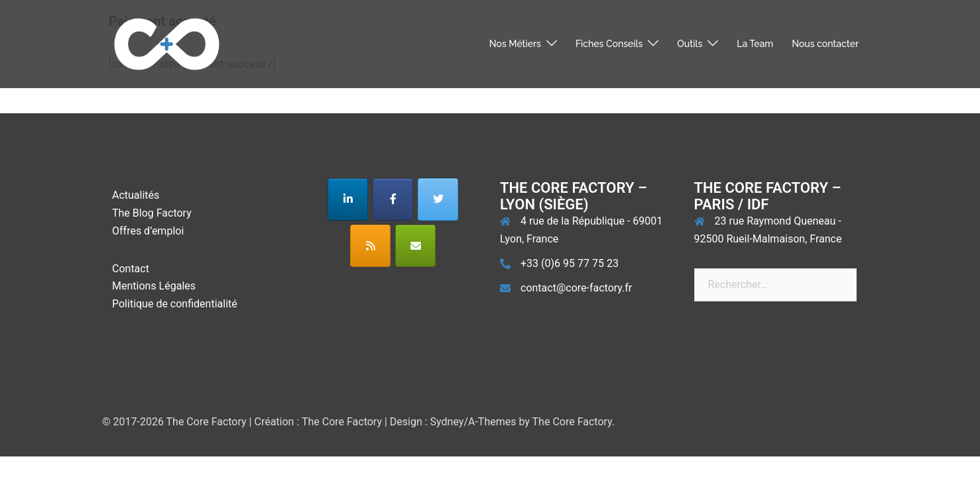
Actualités (136, 195)
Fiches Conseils (609, 44)
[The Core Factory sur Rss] (370, 246)
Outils (690, 44)
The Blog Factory (152, 213)
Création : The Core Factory (318, 422)
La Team (755, 44)
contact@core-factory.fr (576, 288)
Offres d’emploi (148, 231)
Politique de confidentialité (175, 304)
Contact (131, 269)
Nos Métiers (515, 44)
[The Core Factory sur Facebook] (393, 199)
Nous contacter (825, 44)
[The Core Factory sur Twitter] (438, 199)
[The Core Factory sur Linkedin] (348, 199)
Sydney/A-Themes (473, 422)
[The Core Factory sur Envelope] (415, 246)
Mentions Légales (154, 286)
